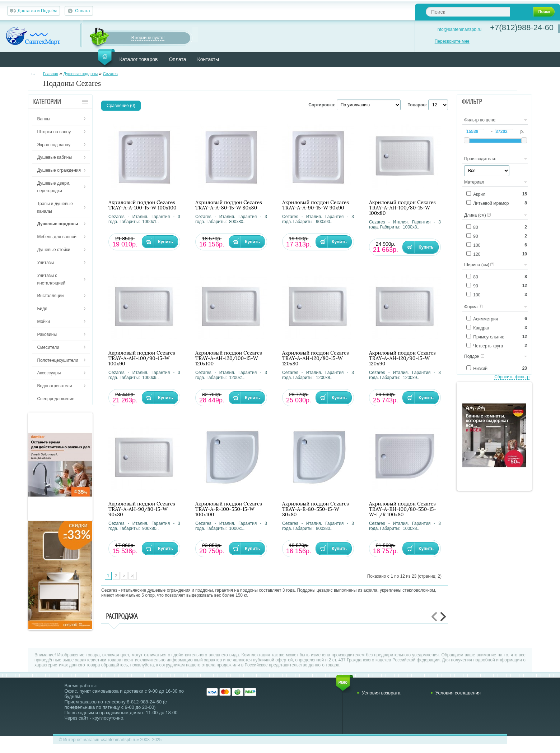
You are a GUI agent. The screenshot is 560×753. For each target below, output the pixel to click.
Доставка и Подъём (37, 11)
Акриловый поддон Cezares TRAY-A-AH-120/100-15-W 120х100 (229, 358)
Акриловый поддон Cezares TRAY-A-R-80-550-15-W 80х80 (316, 509)
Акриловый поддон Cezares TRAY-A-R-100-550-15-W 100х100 (229, 509)
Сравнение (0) (121, 106)
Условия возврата (381, 693)
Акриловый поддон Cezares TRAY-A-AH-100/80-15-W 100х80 (402, 208)
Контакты (208, 59)
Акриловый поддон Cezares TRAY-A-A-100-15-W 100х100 (143, 205)
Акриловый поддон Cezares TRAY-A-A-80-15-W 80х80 (229, 205)
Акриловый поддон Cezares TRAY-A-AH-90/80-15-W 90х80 (142, 509)
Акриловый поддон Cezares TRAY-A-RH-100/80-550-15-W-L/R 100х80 (403, 509)
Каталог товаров (139, 59)
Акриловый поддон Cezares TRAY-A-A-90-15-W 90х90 (316, 205)
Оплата (82, 11)
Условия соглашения (458, 693)
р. (522, 131)
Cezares (110, 74)
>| (132, 576)
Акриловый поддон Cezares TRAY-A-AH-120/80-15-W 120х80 (316, 358)
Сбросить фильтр (512, 377)
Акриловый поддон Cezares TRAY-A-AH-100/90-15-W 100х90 (142, 358)
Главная (51, 74)
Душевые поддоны (80, 74)
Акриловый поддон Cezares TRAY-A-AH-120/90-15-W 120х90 (402, 358)
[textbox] (468, 12)
